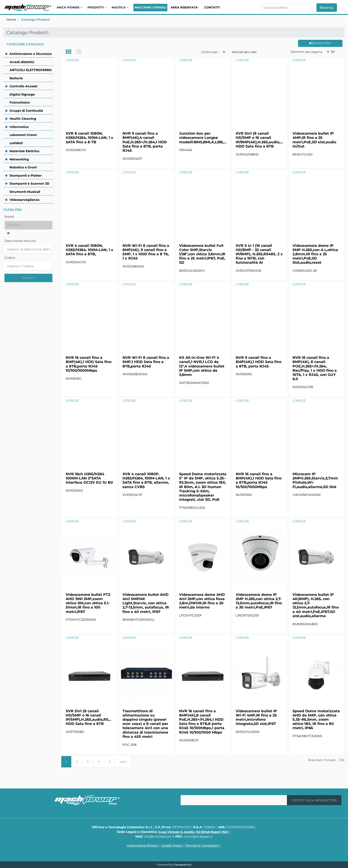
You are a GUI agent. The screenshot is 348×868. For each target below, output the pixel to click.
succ (123, 762)
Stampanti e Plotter (26, 176)
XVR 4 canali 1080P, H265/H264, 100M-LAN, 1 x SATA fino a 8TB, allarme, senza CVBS (146, 480)
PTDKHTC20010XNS (81, 620)
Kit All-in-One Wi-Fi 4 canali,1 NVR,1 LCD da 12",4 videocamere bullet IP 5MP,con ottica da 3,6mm (202, 366)
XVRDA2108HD (247, 154)
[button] (327, 8)
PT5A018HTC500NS (307, 736)
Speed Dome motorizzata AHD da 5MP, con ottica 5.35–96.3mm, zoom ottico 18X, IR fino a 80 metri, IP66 (316, 720)
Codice (10, 258)
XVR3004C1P (132, 495)
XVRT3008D (75, 732)
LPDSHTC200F (191, 615)
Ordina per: (210, 52)
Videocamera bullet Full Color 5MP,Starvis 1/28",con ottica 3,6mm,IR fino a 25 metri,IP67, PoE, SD (202, 254)
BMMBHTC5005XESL (139, 620)
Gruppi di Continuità (26, 111)
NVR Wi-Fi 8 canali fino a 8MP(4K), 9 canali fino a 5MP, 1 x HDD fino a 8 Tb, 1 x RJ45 (146, 252)
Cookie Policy (172, 846)
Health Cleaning (23, 119)
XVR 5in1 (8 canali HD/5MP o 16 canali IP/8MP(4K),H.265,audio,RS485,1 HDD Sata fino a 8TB (260, 140)
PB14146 (186, 150)
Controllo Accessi (23, 86)
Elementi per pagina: (307, 52)
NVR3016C (74, 379)
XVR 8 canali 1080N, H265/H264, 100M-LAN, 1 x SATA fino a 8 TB (89, 138)
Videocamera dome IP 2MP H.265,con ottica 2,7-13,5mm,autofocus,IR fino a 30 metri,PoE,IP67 (259, 601)
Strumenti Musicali (25, 192)
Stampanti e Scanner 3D (30, 184)
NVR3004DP (132, 159)
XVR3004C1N (76, 262)
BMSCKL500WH (192, 271)
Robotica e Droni (23, 167)
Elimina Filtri (320, 43)
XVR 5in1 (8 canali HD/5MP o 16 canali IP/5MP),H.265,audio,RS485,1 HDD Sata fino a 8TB (90, 717)
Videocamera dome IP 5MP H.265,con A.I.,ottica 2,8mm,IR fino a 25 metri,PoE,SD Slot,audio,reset (315, 254)
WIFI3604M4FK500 (194, 383)
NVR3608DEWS (135, 374)
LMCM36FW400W (307, 495)
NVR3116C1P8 (303, 387)
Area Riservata (184, 7)
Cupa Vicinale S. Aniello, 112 (193, 832)
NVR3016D (244, 495)
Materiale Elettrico (24, 151)
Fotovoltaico (20, 102)
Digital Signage (22, 94)
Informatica (19, 127)
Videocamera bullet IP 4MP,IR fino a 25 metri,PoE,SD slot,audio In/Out (314, 140)
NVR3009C (244, 374)
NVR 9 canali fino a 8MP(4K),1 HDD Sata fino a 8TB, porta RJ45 (259, 362)
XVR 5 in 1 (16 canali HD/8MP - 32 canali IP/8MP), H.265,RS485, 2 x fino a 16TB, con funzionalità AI (259, 254)
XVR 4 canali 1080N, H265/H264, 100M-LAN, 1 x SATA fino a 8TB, (89, 250)
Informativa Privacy (143, 846)
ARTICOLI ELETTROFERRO (31, 70)
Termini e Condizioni (202, 846)
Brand (9, 217)
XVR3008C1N (76, 150)
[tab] (71, 52)
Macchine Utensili (150, 7)
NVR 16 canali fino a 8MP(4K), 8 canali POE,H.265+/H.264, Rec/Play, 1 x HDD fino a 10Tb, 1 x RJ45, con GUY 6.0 (315, 368)
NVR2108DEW (133, 266)
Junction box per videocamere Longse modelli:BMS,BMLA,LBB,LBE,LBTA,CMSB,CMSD (203, 138)
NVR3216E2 (74, 491)
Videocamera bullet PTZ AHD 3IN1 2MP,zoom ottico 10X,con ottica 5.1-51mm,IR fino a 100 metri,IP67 (88, 603)
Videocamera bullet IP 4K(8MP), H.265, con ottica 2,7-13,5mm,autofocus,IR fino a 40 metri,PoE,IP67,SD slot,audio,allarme (316, 605)
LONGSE (72, 60)
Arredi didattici (22, 62)
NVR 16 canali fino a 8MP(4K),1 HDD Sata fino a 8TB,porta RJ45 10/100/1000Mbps (89, 364)
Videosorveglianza (25, 200)
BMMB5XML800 (305, 624)
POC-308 (130, 745)
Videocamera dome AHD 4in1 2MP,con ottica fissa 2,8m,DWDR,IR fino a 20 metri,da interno (202, 601)
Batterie (16, 78)
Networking (19, 159)
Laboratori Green (23, 135)
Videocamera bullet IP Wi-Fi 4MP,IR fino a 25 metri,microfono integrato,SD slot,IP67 (256, 717)
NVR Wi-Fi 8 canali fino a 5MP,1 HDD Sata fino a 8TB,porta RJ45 (146, 362)
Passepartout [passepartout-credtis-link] (183, 865)
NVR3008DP (189, 740)
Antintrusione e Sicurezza (31, 54)
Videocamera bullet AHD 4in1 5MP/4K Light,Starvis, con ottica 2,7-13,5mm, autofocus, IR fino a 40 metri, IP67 (146, 603)
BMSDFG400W (248, 732)
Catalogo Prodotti (36, 20)
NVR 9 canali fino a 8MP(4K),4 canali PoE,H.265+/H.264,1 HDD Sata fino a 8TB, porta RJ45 (145, 142)
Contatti (212, 7)
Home (11, 20)
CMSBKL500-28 (305, 271)
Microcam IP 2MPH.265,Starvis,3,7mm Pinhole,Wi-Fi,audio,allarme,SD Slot (315, 480)
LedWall (16, 143)
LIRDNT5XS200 (247, 615)
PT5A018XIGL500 (192, 508)
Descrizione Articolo (20, 241)
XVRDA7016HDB (248, 271)
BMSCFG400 (303, 154)
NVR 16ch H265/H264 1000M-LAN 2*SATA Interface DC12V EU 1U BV (89, 478)
